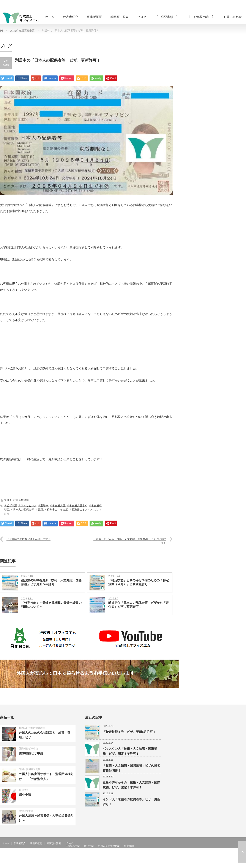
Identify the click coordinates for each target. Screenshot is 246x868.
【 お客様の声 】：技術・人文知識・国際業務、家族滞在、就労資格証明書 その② (127, 853)
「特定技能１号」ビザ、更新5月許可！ (129, 732)
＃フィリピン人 (27, 505)
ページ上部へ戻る (242, 852)
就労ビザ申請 (26, 811)
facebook (243, 865)
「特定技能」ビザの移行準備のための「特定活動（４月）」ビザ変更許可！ (139, 582)
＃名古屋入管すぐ (77, 505)
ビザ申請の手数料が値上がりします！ (28, 539)
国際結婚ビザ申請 (28, 748)
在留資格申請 (27, 30)
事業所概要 (94, 17)
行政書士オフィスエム (211, 865)
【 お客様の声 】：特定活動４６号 (198, 853)
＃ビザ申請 (10, 505)
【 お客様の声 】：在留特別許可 (21, 855)
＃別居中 (43, 505)
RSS (231, 865)
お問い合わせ (233, 17)
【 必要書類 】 (167, 17)
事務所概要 (36, 843)
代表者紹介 (71, 17)
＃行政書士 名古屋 (56, 510)
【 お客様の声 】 (201, 17)
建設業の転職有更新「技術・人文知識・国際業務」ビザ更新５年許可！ (51, 582)
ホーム (50, 17)
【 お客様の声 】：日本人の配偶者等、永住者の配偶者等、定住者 (39, 853)
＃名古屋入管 (57, 505)
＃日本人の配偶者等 (22, 510)
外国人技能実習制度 (30, 769)
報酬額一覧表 (120, 17)
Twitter (237, 865)
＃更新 (39, 510)
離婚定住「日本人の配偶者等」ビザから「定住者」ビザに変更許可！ (139, 605)
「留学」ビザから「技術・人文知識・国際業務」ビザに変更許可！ (130, 541)
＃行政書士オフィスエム (84, 510)
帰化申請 (24, 790)
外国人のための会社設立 (32, 728)
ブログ (142, 17)
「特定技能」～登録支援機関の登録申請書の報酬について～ (51, 605)
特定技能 (129, 846)
